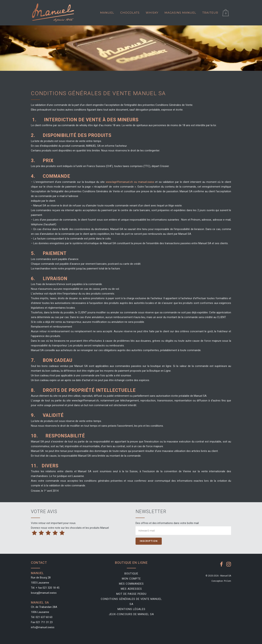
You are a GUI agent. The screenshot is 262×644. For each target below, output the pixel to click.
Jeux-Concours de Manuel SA (131, 614)
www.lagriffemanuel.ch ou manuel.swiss (130, 182)
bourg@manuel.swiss (44, 593)
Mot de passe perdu (131, 594)
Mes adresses (131, 589)
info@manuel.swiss (43, 627)
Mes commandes (131, 584)
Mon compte (131, 579)
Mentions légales (131, 609)
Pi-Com (228, 581)
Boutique (131, 574)
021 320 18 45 (51, 588)
